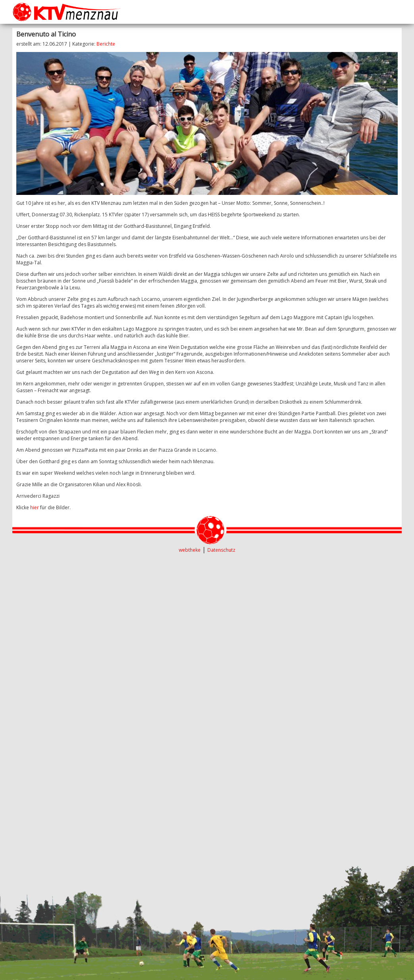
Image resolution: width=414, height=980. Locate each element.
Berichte (106, 44)
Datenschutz (221, 550)
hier (35, 507)
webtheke (190, 550)
